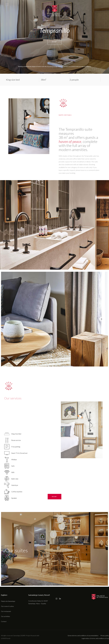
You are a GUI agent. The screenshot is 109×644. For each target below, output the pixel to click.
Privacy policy (105, 636)
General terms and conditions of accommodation (83, 636)
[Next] (101, 319)
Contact (4, 621)
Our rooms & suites (7, 606)
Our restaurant (6, 611)
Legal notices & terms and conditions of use (95, 638)
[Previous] (8, 319)
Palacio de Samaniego (8, 601)
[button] (3, 643)
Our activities (6, 616)
